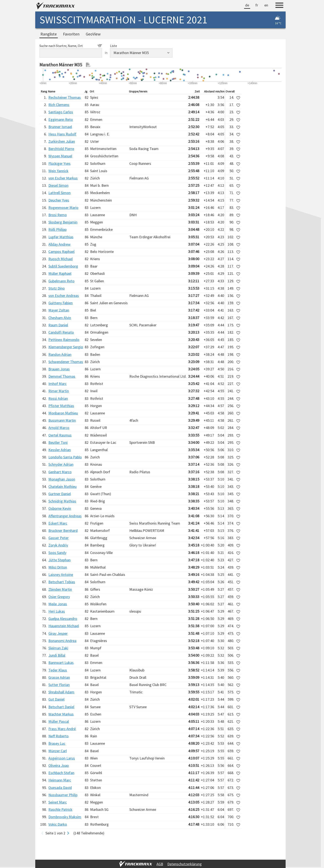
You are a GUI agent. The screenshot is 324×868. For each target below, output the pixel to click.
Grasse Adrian (59, 677)
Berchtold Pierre (61, 149)
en (266, 5)
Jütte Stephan (59, 560)
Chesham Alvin (60, 318)
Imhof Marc (57, 384)
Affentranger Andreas (65, 516)
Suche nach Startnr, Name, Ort (71, 46)
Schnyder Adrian (61, 464)
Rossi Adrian (58, 398)
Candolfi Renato (61, 332)
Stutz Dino (57, 288)
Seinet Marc (58, 802)
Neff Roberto (59, 736)
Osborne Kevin (60, 508)
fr (257, 5)
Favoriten (71, 34)
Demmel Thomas (62, 376)
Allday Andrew (59, 244)
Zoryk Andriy (58, 545)
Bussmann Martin (62, 420)
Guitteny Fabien (61, 303)
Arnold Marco (59, 428)
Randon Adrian (60, 354)
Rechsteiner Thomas (65, 97)
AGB (160, 864)
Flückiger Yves (59, 163)
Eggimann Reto (61, 119)
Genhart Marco (60, 472)
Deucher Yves (59, 200)
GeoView (93, 34)
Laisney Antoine (61, 575)
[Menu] (279, 6)
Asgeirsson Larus (62, 758)
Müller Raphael (60, 273)
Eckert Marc (58, 523)
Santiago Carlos (61, 112)
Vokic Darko (58, 824)
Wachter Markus (61, 714)
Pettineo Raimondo (64, 340)
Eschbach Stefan (61, 773)
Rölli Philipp (57, 229)
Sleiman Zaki (58, 648)
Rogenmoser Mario (63, 208)
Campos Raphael (61, 252)
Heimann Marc (60, 780)
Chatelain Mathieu (62, 486)
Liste (113, 46)
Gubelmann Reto (61, 281)
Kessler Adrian (60, 450)
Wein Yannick (58, 171)
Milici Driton (58, 567)
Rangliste (49, 34)
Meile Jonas (58, 604)
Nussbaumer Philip (63, 795)
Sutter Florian (59, 685)
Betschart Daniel (61, 707)
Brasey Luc (57, 743)
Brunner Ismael (60, 127)
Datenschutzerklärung (185, 864)
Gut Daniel (56, 699)
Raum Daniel (58, 325)
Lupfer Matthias (61, 237)
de (247, 5)
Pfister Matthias (61, 406)
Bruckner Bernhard (63, 531)
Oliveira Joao (59, 765)
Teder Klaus (58, 670)
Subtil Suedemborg (63, 266)
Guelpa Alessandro (63, 619)
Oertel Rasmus (60, 435)
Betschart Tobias (62, 582)
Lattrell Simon (59, 193)
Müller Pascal (59, 721)
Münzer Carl (58, 751)
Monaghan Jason (62, 479)
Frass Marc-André (62, 729)
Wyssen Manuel (60, 156)
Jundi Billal (57, 655)
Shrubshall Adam (61, 692)
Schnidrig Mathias (62, 501)
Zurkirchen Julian (62, 141)
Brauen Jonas (59, 369)
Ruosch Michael (61, 259)
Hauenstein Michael (64, 626)
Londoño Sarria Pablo (65, 457)
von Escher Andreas (64, 296)
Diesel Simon (58, 185)
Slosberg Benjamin (63, 222)
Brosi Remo (58, 215)
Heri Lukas (57, 611)
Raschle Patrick (60, 809)
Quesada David (60, 788)
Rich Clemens (59, 105)
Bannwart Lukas (61, 663)
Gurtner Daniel (60, 494)
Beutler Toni (58, 442)
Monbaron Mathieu (63, 413)
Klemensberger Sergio (66, 347)
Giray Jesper (58, 633)
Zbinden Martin (60, 589)
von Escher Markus (63, 178)
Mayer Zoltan (59, 310)
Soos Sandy (57, 553)
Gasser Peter (59, 538)
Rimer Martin (59, 391)
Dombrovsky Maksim (65, 817)
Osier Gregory (59, 597)
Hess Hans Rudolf (62, 134)
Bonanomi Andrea (62, 641)
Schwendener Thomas (66, 362)
